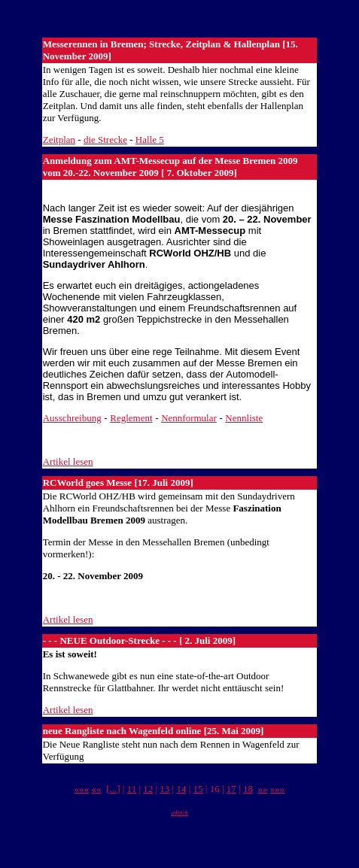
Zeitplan (59, 140)
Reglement (131, 418)
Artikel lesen (68, 461)
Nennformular (189, 418)
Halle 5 (150, 140)
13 (164, 789)
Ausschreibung (72, 418)
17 (231, 789)
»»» (278, 789)
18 (248, 789)
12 (148, 789)
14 (181, 789)
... (113, 789)
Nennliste (244, 418)
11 (132, 789)
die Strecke (105, 140)
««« (82, 789)
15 (198, 789)
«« (97, 789)
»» (262, 789)
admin (179, 812)
